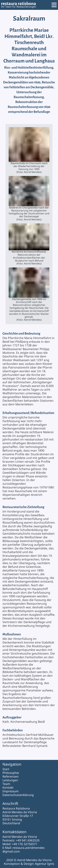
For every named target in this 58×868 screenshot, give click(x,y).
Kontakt (8, 787)
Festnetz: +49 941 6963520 (21, 840)
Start (6, 769)
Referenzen (11, 776)
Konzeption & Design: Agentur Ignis (29, 864)
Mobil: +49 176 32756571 (20, 844)
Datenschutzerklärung (18, 795)
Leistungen (10, 780)
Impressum (11, 791)
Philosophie (11, 773)
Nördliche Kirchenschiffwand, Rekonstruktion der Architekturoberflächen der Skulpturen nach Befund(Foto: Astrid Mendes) (29, 244)
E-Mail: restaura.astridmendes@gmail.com (24, 849)
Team (6, 784)
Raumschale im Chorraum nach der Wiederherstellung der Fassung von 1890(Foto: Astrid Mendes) (29, 150)
